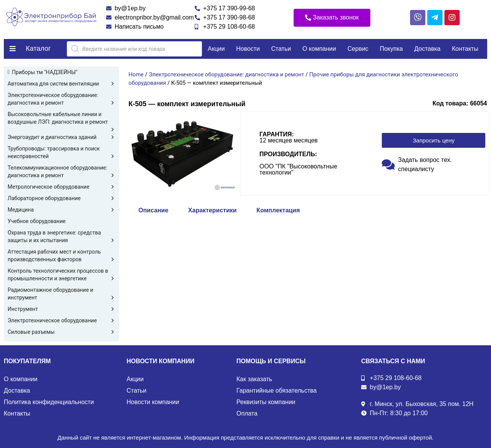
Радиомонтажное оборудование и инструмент (61, 294)
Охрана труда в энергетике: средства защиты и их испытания (61, 237)
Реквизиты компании (266, 402)
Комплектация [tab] (278, 210)
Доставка (427, 49)
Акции (216, 49)
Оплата (247, 413)
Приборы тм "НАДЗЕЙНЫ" (45, 72)
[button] (332, 18)
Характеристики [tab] (212, 210)
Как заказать (254, 379)
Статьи (281, 49)
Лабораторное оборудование (61, 198)
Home (136, 74)
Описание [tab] (153, 210)
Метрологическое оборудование (61, 187)
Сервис (358, 49)
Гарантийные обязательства (276, 391)
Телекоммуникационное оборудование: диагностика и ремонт (61, 172)
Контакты (465, 49)
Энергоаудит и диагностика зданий (61, 137)
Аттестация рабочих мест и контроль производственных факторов (61, 256)
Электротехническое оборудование (61, 320)
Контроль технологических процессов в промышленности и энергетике (61, 275)
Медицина (61, 210)
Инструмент (61, 309)
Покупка (392, 49)
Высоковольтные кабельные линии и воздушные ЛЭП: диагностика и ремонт (61, 118)
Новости (248, 49)
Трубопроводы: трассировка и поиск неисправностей (61, 153)
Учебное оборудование (37, 221)
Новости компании (153, 402)
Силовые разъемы (61, 332)
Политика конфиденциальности (49, 402)
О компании (319, 49)
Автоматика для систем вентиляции (61, 84)
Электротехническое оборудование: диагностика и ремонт (61, 99)
